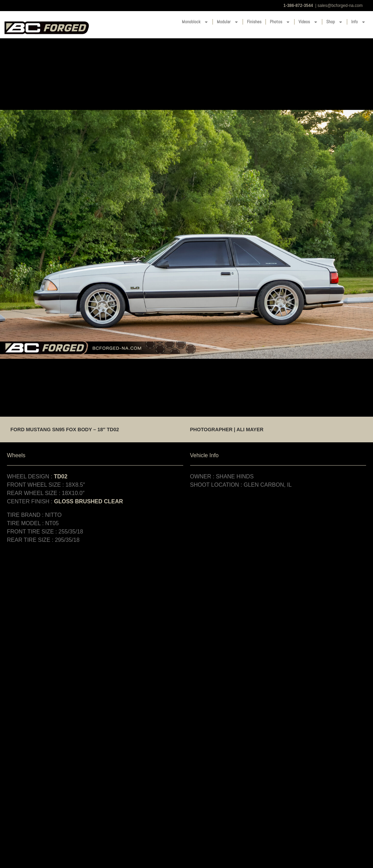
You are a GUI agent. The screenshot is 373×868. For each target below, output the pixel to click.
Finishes (254, 22)
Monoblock (195, 22)
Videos (308, 22)
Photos (280, 22)
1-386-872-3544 (298, 6)
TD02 (60, 476)
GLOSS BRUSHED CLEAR (88, 501)
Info (358, 22)
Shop (335, 22)
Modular (228, 22)
